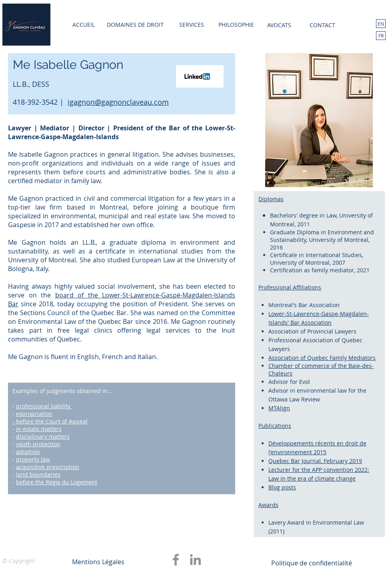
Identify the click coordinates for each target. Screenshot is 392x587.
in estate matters (39, 429)
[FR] (381, 36)
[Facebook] (176, 560)
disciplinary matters (43, 436)
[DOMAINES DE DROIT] (135, 25)
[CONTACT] (322, 25)
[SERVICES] (192, 25)
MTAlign (279, 408)
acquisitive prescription (48, 467)
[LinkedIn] (195, 560)
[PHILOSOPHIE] (236, 25)
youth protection (38, 444)
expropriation (34, 414)
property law (33, 459)
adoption (28, 452)
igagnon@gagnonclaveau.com (118, 102)
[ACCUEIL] (84, 25)
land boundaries (38, 474)
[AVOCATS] (279, 25)
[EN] (381, 24)
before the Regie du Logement (57, 482)
